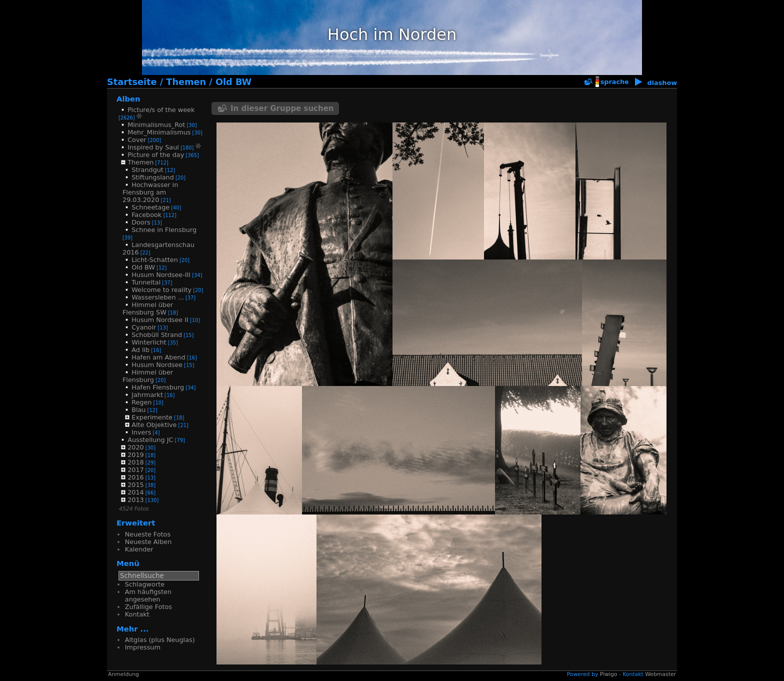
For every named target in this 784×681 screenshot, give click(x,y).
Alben (128, 99)
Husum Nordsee (157, 365)
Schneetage (150, 207)
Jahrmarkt (147, 395)
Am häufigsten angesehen (148, 595)
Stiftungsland (153, 177)
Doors (141, 222)
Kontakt (137, 614)
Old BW (233, 82)
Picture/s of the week (161, 110)
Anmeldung (123, 674)
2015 (136, 485)
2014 (136, 492)
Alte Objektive (154, 425)
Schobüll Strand (157, 335)
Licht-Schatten (155, 260)
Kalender (139, 549)
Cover (137, 140)
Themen (186, 82)
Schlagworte (145, 584)
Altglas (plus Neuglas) (160, 640)
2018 (136, 462)
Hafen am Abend (158, 357)
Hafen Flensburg (158, 387)
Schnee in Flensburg (164, 230)
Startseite (132, 82)
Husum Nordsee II (160, 320)
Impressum (143, 647)
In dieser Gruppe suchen (282, 108)
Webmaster (660, 674)
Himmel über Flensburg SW (148, 308)
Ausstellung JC (150, 440)
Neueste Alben (148, 542)
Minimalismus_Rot (156, 125)
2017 (136, 470)
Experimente (152, 417)
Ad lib (140, 350)
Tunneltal (146, 282)
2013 (136, 500)
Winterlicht (149, 342)
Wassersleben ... (158, 297)
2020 (136, 447)
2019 (136, 455)
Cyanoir (144, 327)
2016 (136, 477)
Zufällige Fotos (148, 607)
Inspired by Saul (153, 147)
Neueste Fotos (148, 534)
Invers (141, 432)
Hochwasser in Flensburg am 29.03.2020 (150, 192)
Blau (138, 410)
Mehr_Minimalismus (159, 132)
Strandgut (147, 170)
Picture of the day (156, 155)
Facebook (146, 215)
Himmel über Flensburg (148, 376)
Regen (141, 402)
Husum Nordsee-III (161, 275)
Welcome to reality (161, 290)
